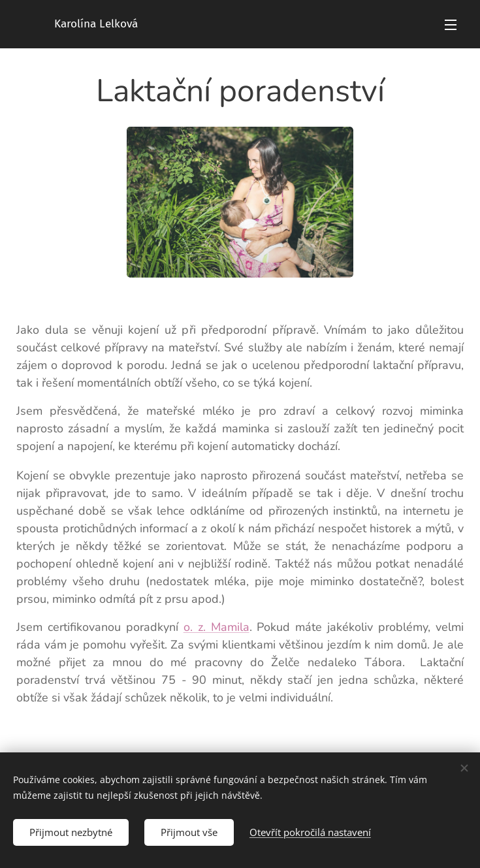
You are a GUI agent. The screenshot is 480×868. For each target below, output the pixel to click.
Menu (451, 25)
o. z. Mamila (216, 627)
